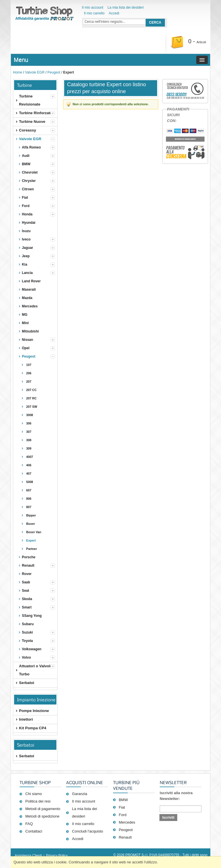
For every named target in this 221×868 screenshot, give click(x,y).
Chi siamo (34, 794)
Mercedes (127, 822)
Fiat (122, 807)
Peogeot (126, 830)
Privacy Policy (57, 856)
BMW (123, 800)
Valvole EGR (35, 72)
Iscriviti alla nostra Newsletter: (176, 796)
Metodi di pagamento (43, 809)
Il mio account (93, 7)
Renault (125, 837)
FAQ (29, 824)
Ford (123, 815)
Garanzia (80, 794)
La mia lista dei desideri (126, 7)
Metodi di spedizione (42, 816)
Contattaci (34, 831)
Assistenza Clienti (28, 856)
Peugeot (54, 72)
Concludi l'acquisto (87, 831)
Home (18, 72)
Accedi (114, 13)
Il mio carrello (94, 13)
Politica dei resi (38, 801)
